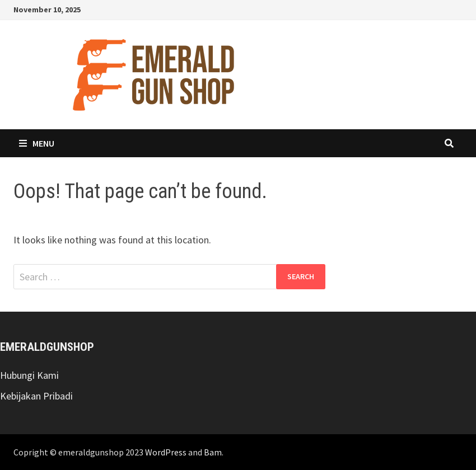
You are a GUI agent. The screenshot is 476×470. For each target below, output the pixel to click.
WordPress (166, 452)
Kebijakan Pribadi (36, 396)
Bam (213, 452)
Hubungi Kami (29, 375)
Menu (37, 143)
